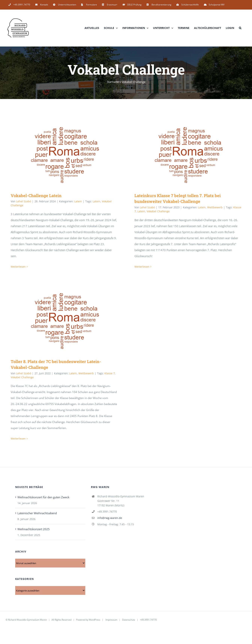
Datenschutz (129, 620)
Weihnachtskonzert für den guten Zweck (43, 497)
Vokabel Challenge (158, 211)
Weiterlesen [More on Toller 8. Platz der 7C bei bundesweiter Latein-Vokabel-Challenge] (18, 439)
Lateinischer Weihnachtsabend (37, 513)
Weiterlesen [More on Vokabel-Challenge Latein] (18, 267)
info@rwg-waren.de (110, 518)
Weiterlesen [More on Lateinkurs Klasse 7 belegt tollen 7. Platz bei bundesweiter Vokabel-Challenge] (142, 267)
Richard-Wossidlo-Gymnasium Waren (27, 620)
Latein (78, 201)
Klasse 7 (110, 373)
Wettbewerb (215, 207)
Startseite (113, 82)
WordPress (95, 620)
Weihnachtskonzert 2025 (34, 529)
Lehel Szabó (24, 201)
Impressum (111, 620)
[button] (240, 28)
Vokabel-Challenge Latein (36, 196)
